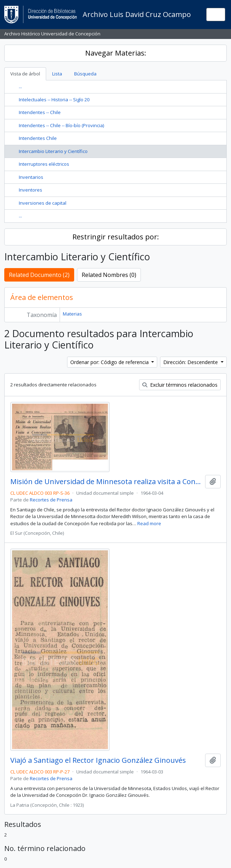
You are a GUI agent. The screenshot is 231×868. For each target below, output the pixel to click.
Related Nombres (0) (109, 275)
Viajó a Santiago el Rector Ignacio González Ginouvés (98, 760)
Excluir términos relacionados (180, 385)
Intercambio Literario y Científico (53, 151)
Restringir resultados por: (116, 237)
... (20, 86)
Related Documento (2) (39, 275)
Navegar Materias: (116, 53)
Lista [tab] (57, 74)
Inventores (31, 190)
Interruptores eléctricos (44, 164)
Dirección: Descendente (191, 362)
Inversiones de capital (43, 203)
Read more (149, 523)
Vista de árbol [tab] (25, 74)
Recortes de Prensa (51, 500)
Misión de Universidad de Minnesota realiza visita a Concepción (106, 482)
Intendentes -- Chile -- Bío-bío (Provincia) (61, 125)
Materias (72, 314)
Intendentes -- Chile (40, 112)
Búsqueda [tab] (85, 74)
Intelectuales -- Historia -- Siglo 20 (54, 100)
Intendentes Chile (38, 138)
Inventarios (31, 177)
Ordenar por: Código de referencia (110, 362)
